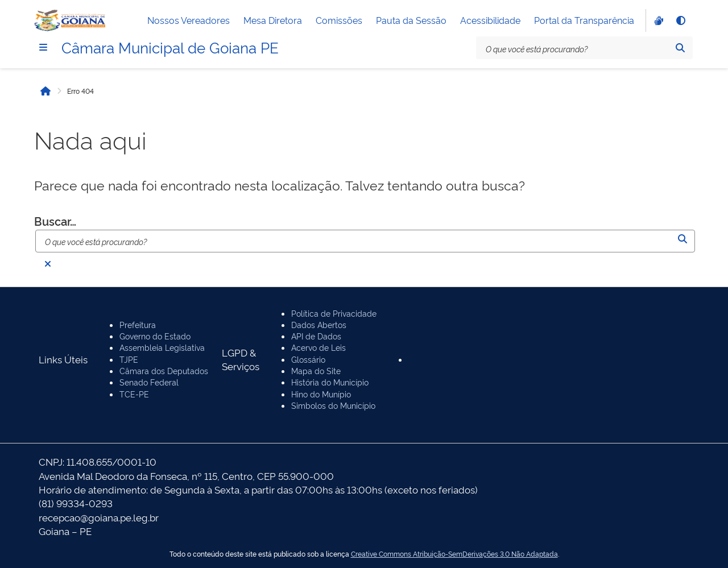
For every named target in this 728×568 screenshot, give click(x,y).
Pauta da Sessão (411, 20)
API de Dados (316, 336)
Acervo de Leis (318, 347)
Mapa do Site (316, 370)
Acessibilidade (490, 20)
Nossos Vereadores (189, 20)
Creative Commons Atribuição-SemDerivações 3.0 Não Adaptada (454, 554)
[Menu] (43, 47)
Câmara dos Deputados (164, 370)
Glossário (308, 359)
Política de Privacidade (334, 313)
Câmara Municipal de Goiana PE (170, 47)
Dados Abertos (319, 324)
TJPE (129, 359)
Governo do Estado (155, 336)
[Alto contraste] (680, 20)
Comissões (339, 20)
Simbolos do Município (333, 405)
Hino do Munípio (321, 394)
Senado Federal (149, 382)
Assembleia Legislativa (162, 347)
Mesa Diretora (273, 20)
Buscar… (55, 221)
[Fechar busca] (48, 264)
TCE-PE (134, 394)
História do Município (330, 382)
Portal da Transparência (584, 20)
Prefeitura (138, 324)
